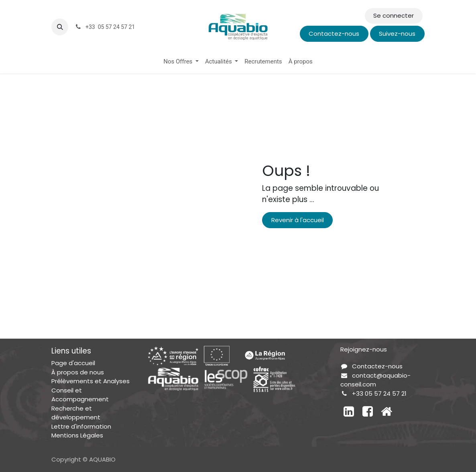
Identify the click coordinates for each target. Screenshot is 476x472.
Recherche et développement (76, 413)
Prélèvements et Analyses (91, 381)
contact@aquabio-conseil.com (375, 380)
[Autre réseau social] (386, 411)
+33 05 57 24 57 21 (379, 393)
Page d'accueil (73, 363)
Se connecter (394, 15)
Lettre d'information (81, 426)
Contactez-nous (334, 34)
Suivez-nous (397, 34)
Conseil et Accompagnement (80, 395)
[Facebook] (368, 411)
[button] (60, 27)
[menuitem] (181, 62)
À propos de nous (78, 372)
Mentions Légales (77, 435)
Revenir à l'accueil (298, 220)
